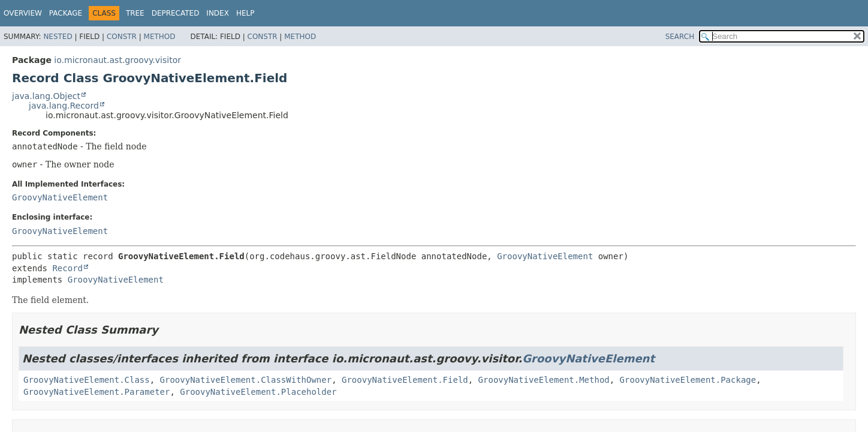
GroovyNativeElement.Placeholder (258, 392)
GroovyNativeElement (60, 197)
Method (160, 37)
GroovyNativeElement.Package (688, 380)
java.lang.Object (46, 96)
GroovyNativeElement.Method (544, 380)
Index (218, 13)
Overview (23, 13)
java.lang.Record (64, 106)
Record (67, 268)
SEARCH (680, 37)
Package (66, 13)
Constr (122, 37)
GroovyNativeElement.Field (405, 380)
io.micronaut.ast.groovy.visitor (117, 60)
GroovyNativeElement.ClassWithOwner (246, 380)
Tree (135, 13)
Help (245, 13)
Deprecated (176, 13)
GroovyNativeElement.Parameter (97, 392)
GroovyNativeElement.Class (87, 380)
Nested (58, 37)
